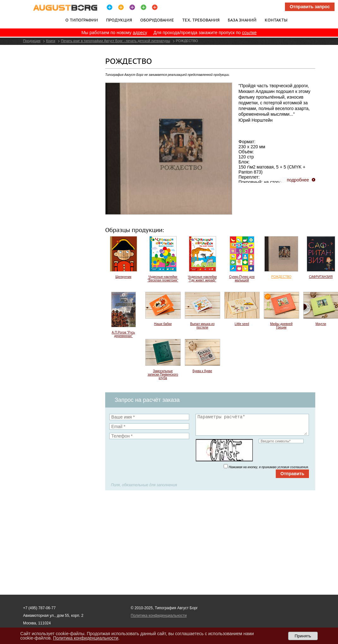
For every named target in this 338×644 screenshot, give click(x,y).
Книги (51, 41)
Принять (303, 636)
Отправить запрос (310, 7)
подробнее (298, 180)
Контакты (276, 20)
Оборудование (157, 20)
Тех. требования (201, 20)
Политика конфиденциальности (159, 616)
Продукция (119, 20)
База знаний (242, 20)
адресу (140, 33)
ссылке (249, 33)
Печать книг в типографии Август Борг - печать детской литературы (116, 41)
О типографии (82, 20)
